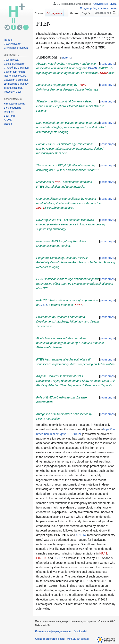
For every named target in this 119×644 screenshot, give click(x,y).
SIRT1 (40, 208)
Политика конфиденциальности (53, 631)
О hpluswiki (80, 631)
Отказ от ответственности (50, 639)
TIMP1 (82, 85)
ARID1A (81, 535)
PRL (58, 182)
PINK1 (78, 305)
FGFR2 (58, 558)
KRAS (103, 553)
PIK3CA (41, 558)
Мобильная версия (78, 639)
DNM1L (93, 68)
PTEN (40, 187)
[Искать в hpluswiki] (105, 13)
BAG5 (43, 305)
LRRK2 (103, 73)
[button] (13, 92)
